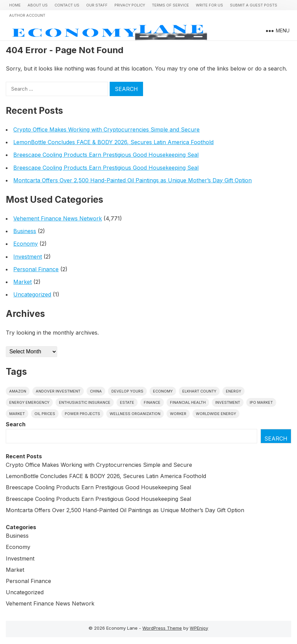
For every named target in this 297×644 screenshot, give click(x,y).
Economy (26, 244)
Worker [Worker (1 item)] (178, 414)
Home (15, 5)
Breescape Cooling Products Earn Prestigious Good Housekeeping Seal (106, 155)
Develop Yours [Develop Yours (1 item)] (127, 391)
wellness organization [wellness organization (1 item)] (135, 414)
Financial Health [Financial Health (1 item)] (188, 402)
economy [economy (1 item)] (163, 391)
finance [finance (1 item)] (152, 402)
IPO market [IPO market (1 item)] (261, 402)
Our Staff (97, 5)
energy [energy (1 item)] (233, 391)
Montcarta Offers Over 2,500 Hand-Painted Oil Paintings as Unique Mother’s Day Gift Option (132, 180)
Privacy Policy (130, 5)
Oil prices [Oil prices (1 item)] (45, 414)
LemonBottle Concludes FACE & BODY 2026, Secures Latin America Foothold (113, 142)
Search (16, 424)
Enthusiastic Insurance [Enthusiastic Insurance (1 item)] (85, 402)
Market (22, 282)
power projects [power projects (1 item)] (82, 414)
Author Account (27, 15)
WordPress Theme (162, 628)
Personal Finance (36, 269)
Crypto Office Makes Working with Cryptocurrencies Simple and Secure (106, 129)
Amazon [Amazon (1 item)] (18, 391)
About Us (38, 5)
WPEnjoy (199, 628)
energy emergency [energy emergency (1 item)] (29, 402)
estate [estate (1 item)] (127, 402)
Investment (28, 257)
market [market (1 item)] (17, 414)
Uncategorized (32, 294)
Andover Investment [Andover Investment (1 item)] (58, 391)
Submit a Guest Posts (254, 5)
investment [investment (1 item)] (228, 402)
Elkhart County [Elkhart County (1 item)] (199, 391)
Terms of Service (170, 5)
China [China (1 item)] (96, 391)
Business (25, 231)
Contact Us (67, 5)
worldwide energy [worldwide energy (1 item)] (216, 414)
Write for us (209, 5)
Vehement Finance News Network (58, 218)
